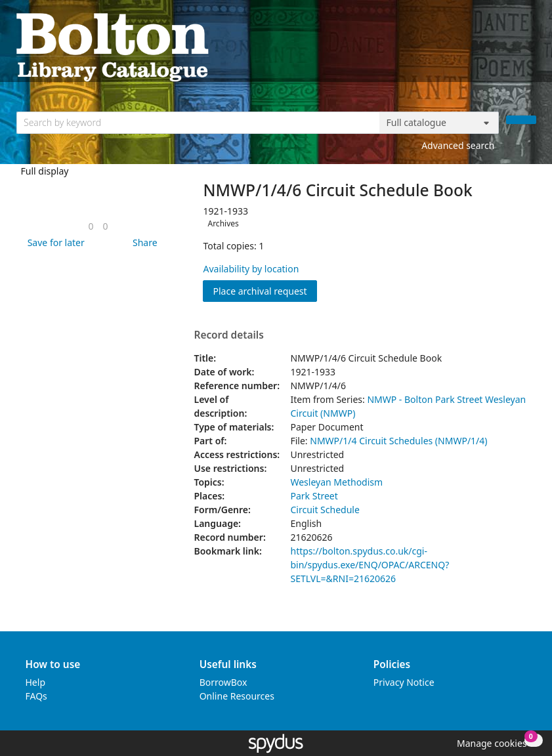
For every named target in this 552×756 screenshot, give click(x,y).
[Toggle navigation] (529, 46)
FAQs (36, 696)
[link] (91, 226)
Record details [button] (228, 335)
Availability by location (251, 269)
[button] (54, 242)
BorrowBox (223, 682)
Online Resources (237, 696)
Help (36, 682)
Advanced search (458, 145)
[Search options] (439, 123)
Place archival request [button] (265, 290)
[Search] (521, 120)
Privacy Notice (404, 682)
